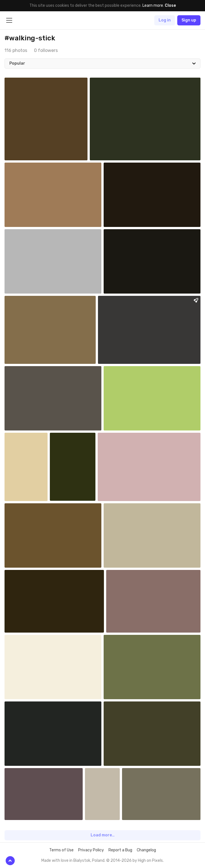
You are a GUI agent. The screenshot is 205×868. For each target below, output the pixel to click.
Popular (17, 63)
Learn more (153, 6)
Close (170, 6)
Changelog (146, 850)
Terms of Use (61, 850)
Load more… (103, 835)
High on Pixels (150, 861)
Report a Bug (120, 850)
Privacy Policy (91, 850)
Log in (165, 20)
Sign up (189, 20)
